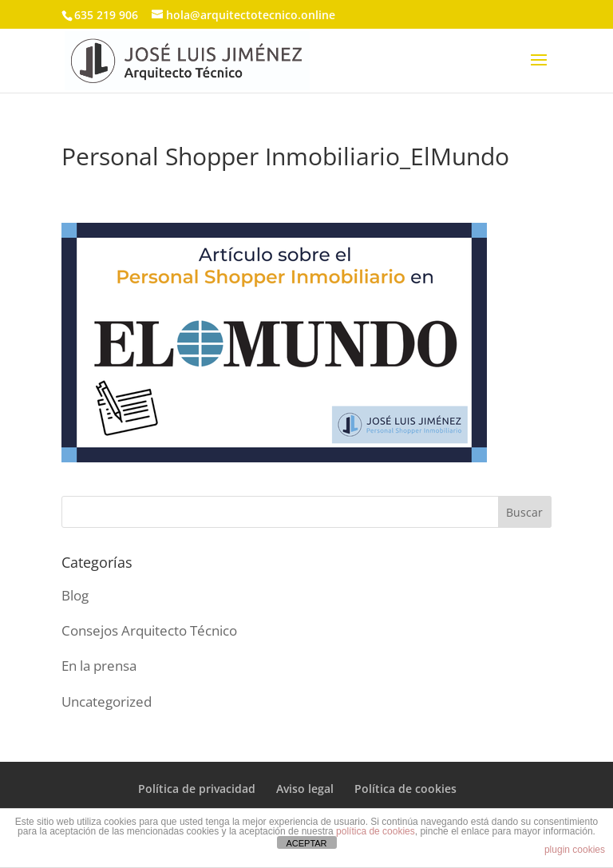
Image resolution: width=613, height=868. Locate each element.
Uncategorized (107, 702)
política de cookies (376, 831)
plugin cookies (575, 850)
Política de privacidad (197, 789)
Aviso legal (305, 789)
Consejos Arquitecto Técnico (149, 630)
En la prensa (99, 666)
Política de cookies (405, 789)
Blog (75, 595)
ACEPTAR (306, 843)
